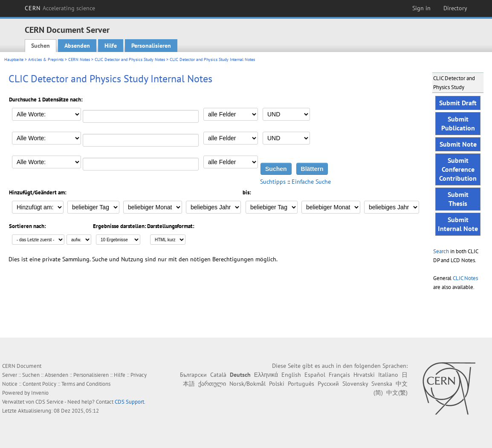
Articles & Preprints (46, 59)
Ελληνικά (266, 375)
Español (315, 375)
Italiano (388, 375)
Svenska (382, 384)
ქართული (212, 384)
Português (301, 384)
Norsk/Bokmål (247, 384)
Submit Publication (458, 123)
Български (193, 375)
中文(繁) (397, 393)
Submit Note (458, 144)
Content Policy (39, 384)
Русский (328, 384)
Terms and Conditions (86, 384)
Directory (455, 8)
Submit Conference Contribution (458, 169)
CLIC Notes (465, 278)
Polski (277, 384)
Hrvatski (364, 375)
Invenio (40, 393)
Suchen (41, 46)
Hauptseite (14, 59)
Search (441, 251)
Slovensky (355, 384)
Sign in (421, 8)
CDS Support (129, 402)
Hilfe (111, 46)
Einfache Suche (311, 182)
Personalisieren (151, 46)
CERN (60, 8)
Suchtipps (273, 182)
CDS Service (49, 402)
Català (218, 375)
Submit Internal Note (458, 224)
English (291, 375)
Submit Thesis (458, 199)
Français (339, 375)
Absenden (77, 46)
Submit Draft (458, 103)
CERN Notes (79, 59)
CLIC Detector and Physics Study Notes (130, 59)
